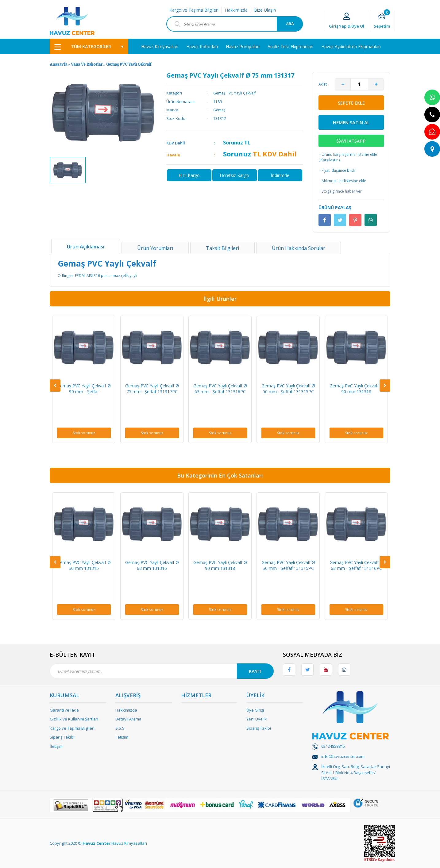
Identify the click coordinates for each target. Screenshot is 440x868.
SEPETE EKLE (351, 103)
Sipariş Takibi (62, 737)
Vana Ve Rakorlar (87, 64)
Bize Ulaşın (265, 10)
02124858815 (333, 746)
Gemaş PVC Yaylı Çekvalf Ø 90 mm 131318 (356, 389)
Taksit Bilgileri (222, 248)
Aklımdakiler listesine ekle (342, 181)
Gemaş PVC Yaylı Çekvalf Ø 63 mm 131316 (152, 565)
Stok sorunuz (84, 433)
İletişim (56, 746)
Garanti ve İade (64, 710)
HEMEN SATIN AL (351, 122)
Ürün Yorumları (155, 248)
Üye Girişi (255, 710)
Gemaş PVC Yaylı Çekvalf (129, 64)
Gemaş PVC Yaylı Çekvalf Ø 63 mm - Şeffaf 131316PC (220, 389)
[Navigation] (89, 46)
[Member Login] (347, 21)
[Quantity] (359, 84)
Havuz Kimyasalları (129, 843)
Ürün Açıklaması (86, 247)
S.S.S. (120, 728)
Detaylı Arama (128, 719)
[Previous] (55, 386)
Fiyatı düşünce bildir (337, 171)
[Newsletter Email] (162, 671)
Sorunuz (233, 143)
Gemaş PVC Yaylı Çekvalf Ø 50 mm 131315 (84, 565)
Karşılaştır (329, 160)
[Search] (235, 24)
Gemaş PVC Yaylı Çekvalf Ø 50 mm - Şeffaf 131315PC (288, 389)
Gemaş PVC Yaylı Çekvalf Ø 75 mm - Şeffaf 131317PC (152, 389)
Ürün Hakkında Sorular (299, 248)
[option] (68, 170)
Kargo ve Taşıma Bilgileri (194, 10)
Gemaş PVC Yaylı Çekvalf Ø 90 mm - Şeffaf (84, 389)
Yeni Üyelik (257, 719)
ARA (290, 24)
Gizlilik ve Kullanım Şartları (74, 719)
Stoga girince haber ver (340, 191)
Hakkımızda (236, 10)
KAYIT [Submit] (255, 671)
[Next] (385, 386)
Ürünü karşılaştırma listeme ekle (348, 154)
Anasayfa (58, 64)
